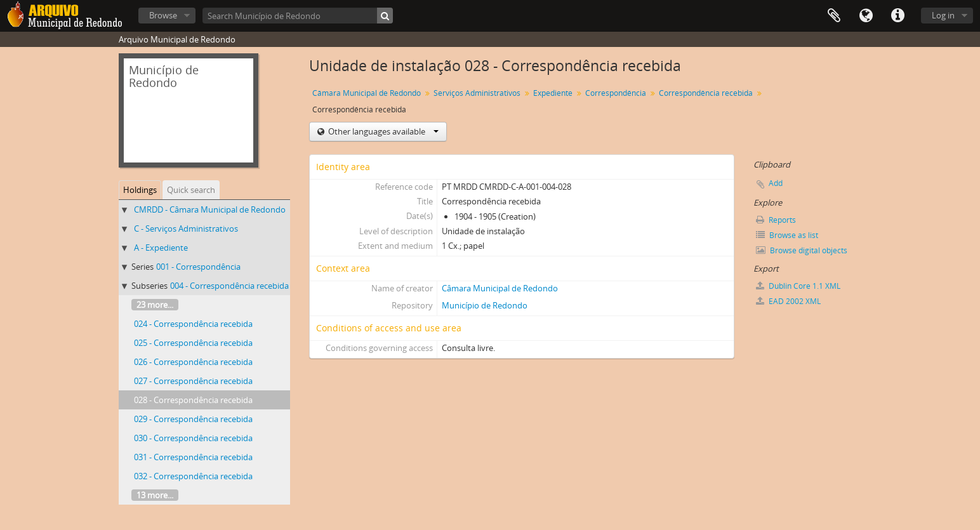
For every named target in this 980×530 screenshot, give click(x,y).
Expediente (553, 93)
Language (866, 16)
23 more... (155, 305)
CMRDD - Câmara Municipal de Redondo (210, 209)
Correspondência (616, 93)
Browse (163, 15)
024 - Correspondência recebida (193, 324)
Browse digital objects (802, 250)
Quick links (897, 16)
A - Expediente (161, 248)
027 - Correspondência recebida (193, 381)
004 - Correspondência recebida (229, 286)
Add (776, 183)
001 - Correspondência (198, 267)
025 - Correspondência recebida (193, 343)
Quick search (191, 190)
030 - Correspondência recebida (193, 438)
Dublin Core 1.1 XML (798, 286)
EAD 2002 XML (788, 301)
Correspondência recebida (706, 93)
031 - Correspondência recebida (193, 457)
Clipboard (834, 16)
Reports (776, 220)
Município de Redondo (485, 305)
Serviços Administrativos (477, 93)
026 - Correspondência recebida (193, 362)
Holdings (140, 190)
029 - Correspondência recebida (193, 419)
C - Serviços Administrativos (186, 229)
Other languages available (382, 131)
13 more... (155, 495)
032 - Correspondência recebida (193, 476)
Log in (943, 15)
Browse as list (787, 235)
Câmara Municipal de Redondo (367, 93)
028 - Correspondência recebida (193, 400)
